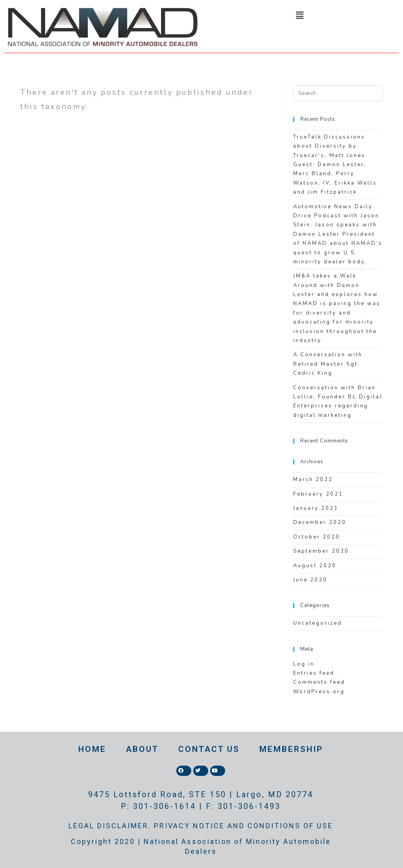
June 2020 (310, 580)
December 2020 (320, 522)
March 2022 (313, 479)
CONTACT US (209, 749)
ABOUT (142, 749)
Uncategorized (318, 623)
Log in (304, 664)
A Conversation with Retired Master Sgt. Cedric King (328, 364)
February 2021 (318, 494)
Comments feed (319, 682)
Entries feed (314, 673)
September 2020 (321, 551)
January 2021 (316, 508)
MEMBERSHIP (291, 749)
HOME (92, 749)
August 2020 (315, 566)
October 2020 (317, 537)
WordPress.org (319, 692)
